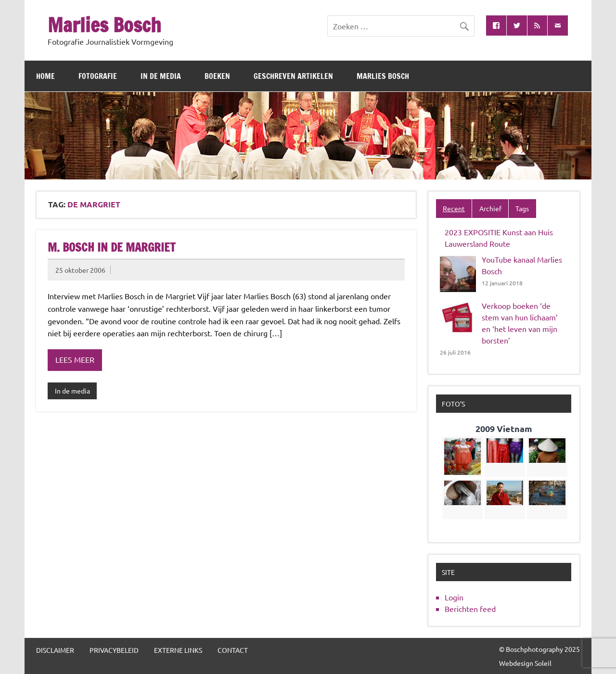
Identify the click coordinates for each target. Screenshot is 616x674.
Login (454, 597)
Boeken (217, 76)
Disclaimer (55, 650)
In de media (161, 76)
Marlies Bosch (104, 25)
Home (45, 76)
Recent (454, 208)
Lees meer (75, 359)
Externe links (178, 650)
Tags (522, 208)
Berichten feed (470, 609)
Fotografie (98, 76)
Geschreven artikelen (293, 76)
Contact (233, 650)
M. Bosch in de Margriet (111, 247)
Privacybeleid (114, 650)
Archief (490, 208)
